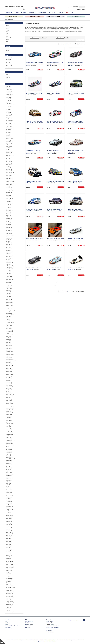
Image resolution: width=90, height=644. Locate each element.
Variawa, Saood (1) (9, 572)
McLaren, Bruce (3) (9, 371)
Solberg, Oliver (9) (9, 526)
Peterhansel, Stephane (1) (10, 440)
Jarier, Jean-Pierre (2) (9, 304)
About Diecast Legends (29, 621)
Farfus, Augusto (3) (9, 226)
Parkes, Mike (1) (8, 428)
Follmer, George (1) (9, 234)
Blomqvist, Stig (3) (9, 137)
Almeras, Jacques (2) (9, 93)
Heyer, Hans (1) (8, 290)
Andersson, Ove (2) (9, 100)
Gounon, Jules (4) (9, 257)
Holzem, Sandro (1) (9, 295)
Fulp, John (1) (8, 241)
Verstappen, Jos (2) (9, 580)
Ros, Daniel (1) (8, 485)
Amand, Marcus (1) (9, 97)
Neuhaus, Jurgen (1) (9, 402)
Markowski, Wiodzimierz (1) (11, 361)
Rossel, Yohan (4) (9, 489)
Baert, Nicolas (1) (9, 117)
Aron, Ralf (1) (8, 108)
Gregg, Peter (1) (8, 264)
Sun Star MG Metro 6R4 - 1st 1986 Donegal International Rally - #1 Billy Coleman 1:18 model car (34, 181)
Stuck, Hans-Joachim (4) (10, 540)
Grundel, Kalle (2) (9, 267)
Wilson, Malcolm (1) (9, 595)
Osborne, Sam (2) (9, 419)
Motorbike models (42, 13)
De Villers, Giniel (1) (9, 185)
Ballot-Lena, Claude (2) (10, 120)
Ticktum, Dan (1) (9, 555)
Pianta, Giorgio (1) (9, 442)
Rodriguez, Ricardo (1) (10, 479)
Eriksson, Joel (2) (9, 218)
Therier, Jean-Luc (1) (9, 551)
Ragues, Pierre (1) (9, 465)
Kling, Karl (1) (8, 319)
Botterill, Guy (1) (9, 143)
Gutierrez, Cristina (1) (9, 276)
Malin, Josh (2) (8, 356)
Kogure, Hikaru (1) (9, 321)
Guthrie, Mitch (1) (9, 275)
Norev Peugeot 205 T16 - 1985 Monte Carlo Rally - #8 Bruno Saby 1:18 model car (35, 123)
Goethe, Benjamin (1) (9, 255)
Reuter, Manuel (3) (9, 476)
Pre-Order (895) (8, 50)
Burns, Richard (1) (9, 154)
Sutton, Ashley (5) (9, 546)
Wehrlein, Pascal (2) (9, 594)
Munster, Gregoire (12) (10, 394)
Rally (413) (8, 62)
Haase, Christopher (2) (10, 280)
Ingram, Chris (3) (9, 299)
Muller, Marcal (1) (9, 390)
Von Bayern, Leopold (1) (10, 586)
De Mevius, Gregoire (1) (10, 183)
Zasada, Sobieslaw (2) (9, 612)
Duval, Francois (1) (9, 208)
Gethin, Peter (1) (8, 250)
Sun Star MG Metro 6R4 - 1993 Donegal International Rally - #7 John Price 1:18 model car (55, 181)
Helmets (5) (8, 61)
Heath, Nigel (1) (8, 284)
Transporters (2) (8, 67)
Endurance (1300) (9, 58)
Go (24, 9)
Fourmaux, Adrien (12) (10, 235)
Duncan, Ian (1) (8, 206)
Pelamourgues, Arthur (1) (10, 434)
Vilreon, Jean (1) (8, 583)
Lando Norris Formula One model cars (52, 627)
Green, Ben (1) (8, 261)
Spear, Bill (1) (8, 529)
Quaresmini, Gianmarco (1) (10, 459)
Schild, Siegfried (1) (9, 506)
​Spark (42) (7, 26)
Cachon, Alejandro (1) (9, 155)
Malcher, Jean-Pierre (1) (10, 355)
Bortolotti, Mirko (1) (9, 142)
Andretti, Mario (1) (9, 103)
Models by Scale (60, 13)
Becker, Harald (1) (9, 125)
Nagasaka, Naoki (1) (9, 396)
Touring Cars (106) (9, 65)
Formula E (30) (8, 59)
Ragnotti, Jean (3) (9, 463)
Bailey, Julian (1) (9, 119)
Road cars (23, 13)
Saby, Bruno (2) (8, 499)
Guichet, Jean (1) (9, 270)
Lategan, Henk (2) (9, 333)
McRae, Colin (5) (9, 373)
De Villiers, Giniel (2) (9, 186)
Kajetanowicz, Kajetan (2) (10, 310)
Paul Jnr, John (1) (9, 431)
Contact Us (6, 624)
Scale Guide (27, 623)
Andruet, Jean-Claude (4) (10, 105)
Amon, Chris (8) (8, 99)
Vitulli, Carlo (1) (8, 584)
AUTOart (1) (8, 27)
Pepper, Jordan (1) (9, 436)
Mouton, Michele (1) (9, 388)
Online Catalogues (8, 627)
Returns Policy (7, 623)
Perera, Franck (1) (9, 439)
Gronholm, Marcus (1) (9, 266)
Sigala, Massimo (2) (9, 517)
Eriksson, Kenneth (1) (9, 220)
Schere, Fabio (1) (9, 505)
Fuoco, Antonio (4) (9, 244)
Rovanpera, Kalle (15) (9, 492)
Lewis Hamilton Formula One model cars (53, 626)
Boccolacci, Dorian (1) (10, 139)
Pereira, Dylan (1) (9, 437)
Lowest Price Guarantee (29, 624)
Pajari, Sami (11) (9, 422)
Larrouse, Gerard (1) (9, 330)
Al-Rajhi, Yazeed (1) (9, 94)
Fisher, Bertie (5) (9, 232)
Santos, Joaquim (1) (9, 503)
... (69, 44)
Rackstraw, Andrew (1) (10, 462)
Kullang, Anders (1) (9, 327)
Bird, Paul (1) (8, 134)
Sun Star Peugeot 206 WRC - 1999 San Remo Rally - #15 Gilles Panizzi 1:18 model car (34, 211)
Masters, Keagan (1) (9, 365)
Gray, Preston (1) (9, 260)
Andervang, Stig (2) (9, 102)
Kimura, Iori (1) (8, 316)
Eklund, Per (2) (8, 209)
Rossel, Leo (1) (8, 488)
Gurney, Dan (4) (8, 273)
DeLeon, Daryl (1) (9, 192)
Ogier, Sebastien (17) (9, 413)
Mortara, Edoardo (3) (9, 387)
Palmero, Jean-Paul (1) (10, 424)
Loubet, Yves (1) (8, 342)
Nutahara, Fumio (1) (9, 410)
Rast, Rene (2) (8, 470)
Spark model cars (49, 630)
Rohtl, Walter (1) (9, 482)
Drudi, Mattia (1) (9, 201)
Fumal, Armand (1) (9, 243)
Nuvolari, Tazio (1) (9, 411)
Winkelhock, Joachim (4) (10, 597)
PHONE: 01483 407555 (10, 7)
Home (6, 20)
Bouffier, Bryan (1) (9, 145)
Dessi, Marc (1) (8, 195)
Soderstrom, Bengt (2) (9, 522)
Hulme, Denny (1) (9, 298)
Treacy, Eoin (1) (8, 560)
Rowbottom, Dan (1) (9, 494)
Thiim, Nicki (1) (8, 552)
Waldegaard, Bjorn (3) (9, 591)
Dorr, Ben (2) (8, 200)
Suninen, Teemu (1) (9, 543)
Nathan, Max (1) (8, 397)
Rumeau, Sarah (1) (9, 497)
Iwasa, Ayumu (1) (9, 301)
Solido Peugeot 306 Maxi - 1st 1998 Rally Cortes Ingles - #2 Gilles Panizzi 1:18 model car (75, 123)
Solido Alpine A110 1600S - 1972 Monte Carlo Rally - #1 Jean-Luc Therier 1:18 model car (34, 64)
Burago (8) (7, 30)
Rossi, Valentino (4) (9, 491)
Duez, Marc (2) (8, 205)
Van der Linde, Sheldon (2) (10, 566)
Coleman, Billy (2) (9, 169)
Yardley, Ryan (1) (9, 606)
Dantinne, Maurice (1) (9, 177)
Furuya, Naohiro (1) (9, 246)
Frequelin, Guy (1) (9, 238)
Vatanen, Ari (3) (8, 574)
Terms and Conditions (29, 626)
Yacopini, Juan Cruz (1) (10, 603)
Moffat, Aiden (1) (9, 382)
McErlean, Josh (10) (9, 370)
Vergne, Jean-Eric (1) (9, 575)
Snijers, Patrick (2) (9, 520)
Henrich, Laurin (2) (9, 289)
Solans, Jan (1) (8, 523)
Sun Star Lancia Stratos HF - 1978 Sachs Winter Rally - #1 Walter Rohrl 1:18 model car (55, 152)
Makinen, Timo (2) (9, 353)
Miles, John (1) (8, 381)
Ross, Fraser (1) (8, 486)
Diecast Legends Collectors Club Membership (12, 626)
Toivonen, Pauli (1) (9, 558)
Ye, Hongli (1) (8, 607)
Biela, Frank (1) (8, 132)
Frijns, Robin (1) (8, 240)
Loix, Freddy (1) (8, 341)
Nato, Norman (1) (9, 399)
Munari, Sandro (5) (9, 393)
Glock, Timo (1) (8, 253)
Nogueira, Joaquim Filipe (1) (11, 408)
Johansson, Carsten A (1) (10, 306)
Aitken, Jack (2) (8, 88)
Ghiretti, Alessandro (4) (10, 252)
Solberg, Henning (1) (9, 525)
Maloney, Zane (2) (9, 358)
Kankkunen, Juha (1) (9, 313)
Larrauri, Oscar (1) (9, 329)
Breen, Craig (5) (8, 148)
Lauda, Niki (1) (8, 336)
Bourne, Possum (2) (9, 146)
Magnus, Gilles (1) (9, 348)
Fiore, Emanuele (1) (9, 231)
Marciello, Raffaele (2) (10, 359)
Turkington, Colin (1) (9, 561)
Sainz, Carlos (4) (9, 500)
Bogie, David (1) (9, 140)
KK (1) (7, 36)
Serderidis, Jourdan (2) (10, 511)
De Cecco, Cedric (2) (9, 178)
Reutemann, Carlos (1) (10, 474)
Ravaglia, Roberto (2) (9, 471)
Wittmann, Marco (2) (9, 598)
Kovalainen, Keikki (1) (10, 322)
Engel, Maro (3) (8, 215)
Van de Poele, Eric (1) (9, 563)
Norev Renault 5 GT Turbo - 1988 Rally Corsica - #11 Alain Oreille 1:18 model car (76, 93)
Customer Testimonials (8, 629)
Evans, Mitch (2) (9, 224)
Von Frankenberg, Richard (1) (11, 587)
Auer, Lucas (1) (8, 113)
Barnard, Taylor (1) (9, 122)
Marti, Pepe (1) (8, 362)
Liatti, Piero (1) (8, 338)
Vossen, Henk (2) (9, 589)
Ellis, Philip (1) (8, 214)
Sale (67, 13)
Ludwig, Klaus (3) (9, 345)
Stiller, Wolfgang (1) (9, 532)
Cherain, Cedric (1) (9, 168)
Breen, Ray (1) (8, 149)
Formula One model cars (50, 624)
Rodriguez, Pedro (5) (9, 477)
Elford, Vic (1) (8, 212)
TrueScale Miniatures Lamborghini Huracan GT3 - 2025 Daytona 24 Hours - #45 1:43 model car (76, 64)
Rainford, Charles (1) (9, 468)
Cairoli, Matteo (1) (9, 157)
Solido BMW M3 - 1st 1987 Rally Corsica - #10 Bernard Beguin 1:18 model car (34, 152)
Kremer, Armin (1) (9, 326)
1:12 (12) (7, 74)
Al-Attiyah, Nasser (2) (9, 90)
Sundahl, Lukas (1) (9, 541)
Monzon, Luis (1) (9, 384)
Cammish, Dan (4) (9, 160)
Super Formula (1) (9, 64)
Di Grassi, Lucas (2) (9, 197)
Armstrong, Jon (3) (9, 106)
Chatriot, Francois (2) (9, 165)
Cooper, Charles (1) (9, 171)
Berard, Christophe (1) (9, 129)
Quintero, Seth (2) (9, 460)
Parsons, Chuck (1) (9, 430)
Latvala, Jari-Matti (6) (9, 335)
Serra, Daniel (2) (8, 512)
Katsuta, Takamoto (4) (9, 315)
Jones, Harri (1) (8, 307)
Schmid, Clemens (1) (9, 508)
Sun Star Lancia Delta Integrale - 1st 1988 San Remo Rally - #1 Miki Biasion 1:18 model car (76, 211)
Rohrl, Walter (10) (9, 480)
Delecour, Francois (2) (9, 191)
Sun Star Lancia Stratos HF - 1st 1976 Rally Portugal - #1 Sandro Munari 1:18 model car (76, 152)
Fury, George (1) (8, 247)
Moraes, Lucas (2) (9, 385)
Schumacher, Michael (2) (10, 509)
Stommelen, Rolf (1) (9, 534)
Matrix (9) (7, 39)
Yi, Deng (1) (8, 610)
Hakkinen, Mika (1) (9, 281)
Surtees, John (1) (9, 545)
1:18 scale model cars (50, 621)
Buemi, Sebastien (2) (9, 151)
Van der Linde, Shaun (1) (10, 564)
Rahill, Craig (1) (8, 466)
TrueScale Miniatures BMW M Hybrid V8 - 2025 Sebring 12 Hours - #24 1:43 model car (34, 93)
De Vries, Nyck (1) (9, 188)
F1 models (17, 13)
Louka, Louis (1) (9, 344)
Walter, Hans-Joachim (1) (10, 592)
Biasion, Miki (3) (9, 131)
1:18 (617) (7, 76)
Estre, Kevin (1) (8, 221)
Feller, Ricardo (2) (9, 227)
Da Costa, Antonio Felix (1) (10, 174)
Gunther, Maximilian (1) (10, 272)
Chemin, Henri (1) (9, 166)
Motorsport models (32, 13)
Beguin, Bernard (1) (9, 126)
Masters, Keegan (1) (9, 367)
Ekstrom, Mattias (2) (9, 211)
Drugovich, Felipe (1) (9, 203)
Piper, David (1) (8, 447)
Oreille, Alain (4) (9, 417)
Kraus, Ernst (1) (8, 324)
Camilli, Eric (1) (8, 159)
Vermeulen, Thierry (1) (10, 577)
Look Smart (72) (8, 38)
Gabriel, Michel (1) (9, 249)
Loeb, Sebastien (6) (9, 339)
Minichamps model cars (50, 632)
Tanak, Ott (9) (8, 548)
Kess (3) (7, 35)
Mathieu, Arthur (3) (9, 368)
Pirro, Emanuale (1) (9, 448)
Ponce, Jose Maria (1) (9, 451)
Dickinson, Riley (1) (9, 198)
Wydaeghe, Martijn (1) (10, 601)
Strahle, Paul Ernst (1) (9, 535)
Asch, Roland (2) (9, 110)
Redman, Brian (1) (9, 473)
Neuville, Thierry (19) (9, 404)
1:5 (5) (7, 79)
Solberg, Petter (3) (9, 528)
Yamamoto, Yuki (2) (9, 604)
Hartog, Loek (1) (9, 283)
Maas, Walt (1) (8, 347)
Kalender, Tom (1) (9, 312)
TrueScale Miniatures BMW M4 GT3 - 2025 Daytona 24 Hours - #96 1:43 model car (55, 64)
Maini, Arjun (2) (8, 350)
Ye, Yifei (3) (8, 609)
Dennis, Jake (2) (8, 194)
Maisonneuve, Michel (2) (10, 352)
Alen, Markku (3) (9, 91)
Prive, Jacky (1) (8, 456)
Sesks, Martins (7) (9, 514)
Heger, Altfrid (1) (9, 286)
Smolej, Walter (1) (9, 518)
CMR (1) (7, 32)
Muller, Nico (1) (8, 391)
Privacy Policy (28, 627)
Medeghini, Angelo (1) (10, 375)
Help (67, 7)
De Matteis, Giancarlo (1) (10, 182)
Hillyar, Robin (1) (9, 293)
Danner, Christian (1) (9, 175)
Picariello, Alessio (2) (9, 443)
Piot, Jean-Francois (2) (10, 445)
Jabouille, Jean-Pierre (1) (10, 303)
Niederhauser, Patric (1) (10, 407)
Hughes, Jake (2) (9, 296)
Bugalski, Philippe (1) (9, 152)
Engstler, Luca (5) (9, 217)
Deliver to (76, 7)
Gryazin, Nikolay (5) (9, 269)
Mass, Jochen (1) (9, 364)
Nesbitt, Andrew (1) (9, 401)
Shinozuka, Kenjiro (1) (10, 515)
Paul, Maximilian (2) (9, 433)
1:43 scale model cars (50, 623)
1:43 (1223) (8, 78)
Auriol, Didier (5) (9, 114)
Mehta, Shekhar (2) (9, 376)
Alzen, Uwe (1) (8, 96)
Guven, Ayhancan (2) (9, 278)
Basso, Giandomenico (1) (10, 123)
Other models (52, 13)
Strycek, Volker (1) (9, 538)
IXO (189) (7, 33)
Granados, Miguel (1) (9, 258)
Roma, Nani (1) (8, 483)
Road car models (49, 629)
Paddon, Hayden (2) (9, 420)
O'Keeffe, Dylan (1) (9, 414)
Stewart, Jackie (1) (9, 531)
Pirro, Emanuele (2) (9, 450)
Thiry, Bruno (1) (8, 554)
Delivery (6, 621)
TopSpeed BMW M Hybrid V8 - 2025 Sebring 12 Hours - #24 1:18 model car (55, 93)
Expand (7, 41)
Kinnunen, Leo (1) (9, 318)
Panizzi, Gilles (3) (9, 427)
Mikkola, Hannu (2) (9, 379)
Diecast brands (9, 13)
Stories (72, 13)
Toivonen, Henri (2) (9, 557)
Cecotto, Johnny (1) (9, 163)
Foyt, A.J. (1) (8, 237)
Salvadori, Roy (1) (9, 502)
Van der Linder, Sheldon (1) (10, 568)
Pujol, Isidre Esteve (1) (10, 457)
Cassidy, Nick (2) (9, 162)
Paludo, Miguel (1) (9, 425)
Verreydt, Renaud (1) (9, 578)
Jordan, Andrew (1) (9, 309)
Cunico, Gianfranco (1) (10, 172)
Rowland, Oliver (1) (9, 496)
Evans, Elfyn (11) (9, 223)
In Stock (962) (8, 49)
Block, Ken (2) (8, 136)
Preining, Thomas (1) (9, 453)
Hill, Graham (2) (8, 292)
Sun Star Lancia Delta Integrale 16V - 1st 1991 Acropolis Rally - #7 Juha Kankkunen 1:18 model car (55, 211)
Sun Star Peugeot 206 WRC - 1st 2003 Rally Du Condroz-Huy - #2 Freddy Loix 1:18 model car (75, 181)
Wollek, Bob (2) (8, 600)
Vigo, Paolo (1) (8, 581)
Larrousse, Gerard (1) (9, 332)
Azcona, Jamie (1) (9, 116)
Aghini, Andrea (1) (9, 87)
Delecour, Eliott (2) (9, 189)
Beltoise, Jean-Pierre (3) (10, 128)
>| (71, 44)
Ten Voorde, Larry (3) (9, 549)
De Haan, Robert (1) (9, 180)
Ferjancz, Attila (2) (9, 229)
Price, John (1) (8, 454)
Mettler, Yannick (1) (9, 378)
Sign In (71, 7)
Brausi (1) (7, 29)
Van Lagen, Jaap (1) (9, 569)
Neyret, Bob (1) (8, 405)
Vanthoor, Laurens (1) (9, 571)
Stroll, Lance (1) (8, 537)
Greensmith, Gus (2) (9, 263)
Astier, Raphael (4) (9, 111)
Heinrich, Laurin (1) (9, 287)
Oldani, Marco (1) (9, 416)
